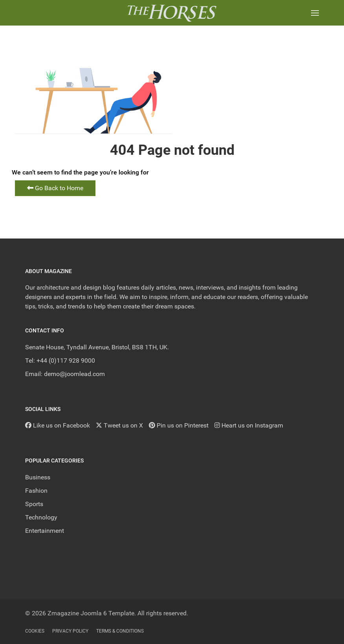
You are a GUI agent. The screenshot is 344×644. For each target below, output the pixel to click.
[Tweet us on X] (119, 425)
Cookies (35, 631)
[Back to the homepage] (172, 13)
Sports (34, 504)
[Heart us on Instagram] (249, 425)
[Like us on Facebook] (58, 425)
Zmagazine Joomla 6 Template (91, 613)
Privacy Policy (70, 631)
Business (38, 477)
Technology (41, 517)
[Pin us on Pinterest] (179, 425)
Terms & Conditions (120, 631)
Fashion (36, 491)
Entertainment (45, 531)
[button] (315, 13)
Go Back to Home (55, 188)
